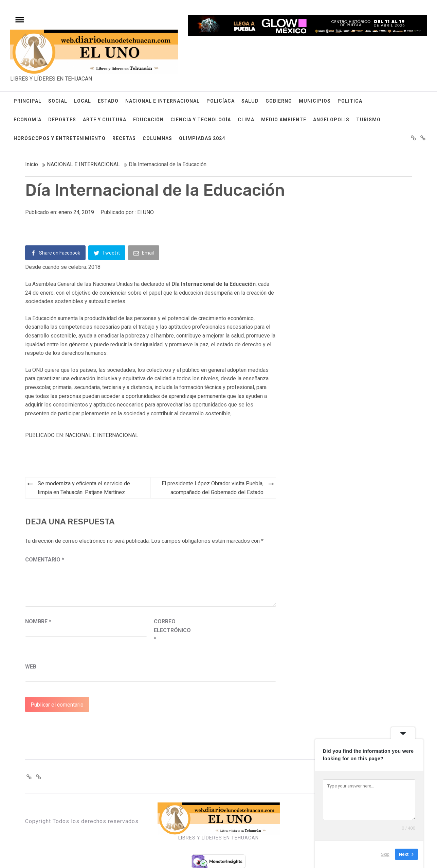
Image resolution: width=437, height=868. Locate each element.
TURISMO (368, 120)
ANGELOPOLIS (331, 120)
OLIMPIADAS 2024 (202, 138)
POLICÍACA (221, 101)
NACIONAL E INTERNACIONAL (162, 101)
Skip (385, 854)
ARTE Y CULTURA (105, 120)
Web (31, 667)
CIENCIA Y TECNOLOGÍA (201, 120)
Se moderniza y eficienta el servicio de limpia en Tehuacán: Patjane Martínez (84, 488)
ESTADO (108, 101)
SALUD (250, 101)
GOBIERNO (279, 101)
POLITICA (350, 101)
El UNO (145, 212)
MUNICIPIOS (315, 101)
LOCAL (83, 101)
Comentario (45, 560)
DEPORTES (62, 120)
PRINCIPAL (28, 101)
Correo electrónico (171, 630)
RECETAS (124, 138)
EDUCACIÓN (148, 120)
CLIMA (246, 120)
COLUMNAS (157, 138)
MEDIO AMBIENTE (284, 120)
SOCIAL (58, 101)
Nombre (38, 621)
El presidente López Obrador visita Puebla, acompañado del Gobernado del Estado (213, 488)
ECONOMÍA (28, 120)
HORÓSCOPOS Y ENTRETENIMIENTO (60, 138)
